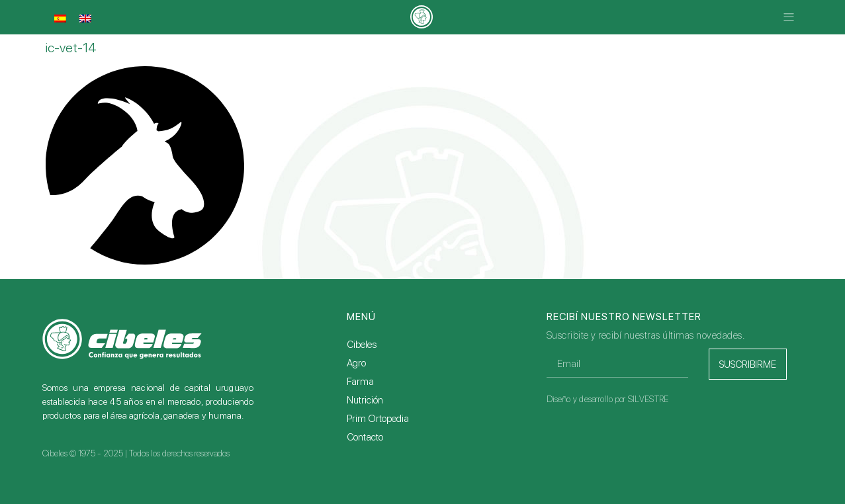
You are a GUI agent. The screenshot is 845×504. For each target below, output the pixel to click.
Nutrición (365, 400)
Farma (360, 382)
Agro (356, 363)
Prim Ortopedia (378, 419)
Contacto (365, 437)
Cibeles (362, 345)
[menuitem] (60, 19)
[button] (789, 18)
